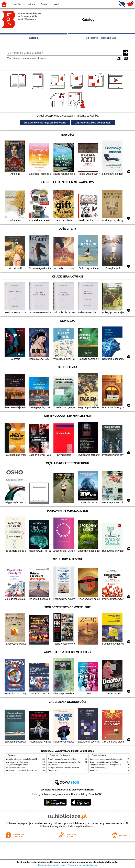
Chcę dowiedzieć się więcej (52, 865)
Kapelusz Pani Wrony (98, 768)
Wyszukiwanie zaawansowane (21, 58)
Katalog (34, 38)
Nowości (16, 4)
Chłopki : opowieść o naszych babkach (62, 759)
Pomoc (44, 4)
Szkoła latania (53, 765)
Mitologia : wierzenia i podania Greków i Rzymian (24, 759)
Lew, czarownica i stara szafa (17, 762)
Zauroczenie (52, 770)
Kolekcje (41, 58)
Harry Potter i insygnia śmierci (17, 765)
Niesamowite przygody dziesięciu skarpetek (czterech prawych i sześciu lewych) (36, 770)
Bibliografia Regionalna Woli (101, 38)
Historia (31, 4)
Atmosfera (94, 770)
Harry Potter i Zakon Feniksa (17, 768)
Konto (57, 4)
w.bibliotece (79, 823)
